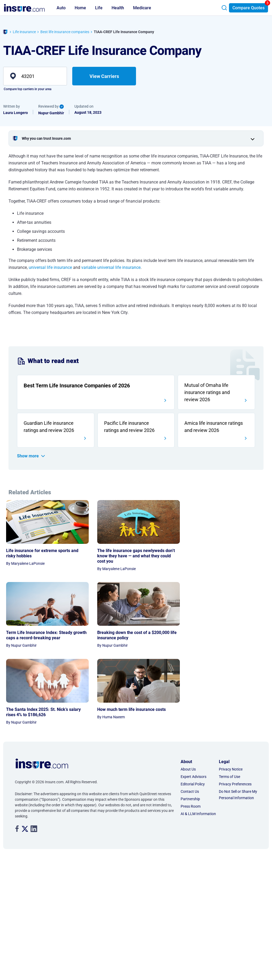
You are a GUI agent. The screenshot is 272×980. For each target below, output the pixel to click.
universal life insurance (50, 267)
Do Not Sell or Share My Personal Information (238, 645)
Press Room (191, 657)
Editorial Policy (193, 635)
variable (89, 267)
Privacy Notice (231, 620)
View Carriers (104, 76)
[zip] (35, 76)
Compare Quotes (248, 8)
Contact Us (190, 642)
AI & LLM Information (198, 664)
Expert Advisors (194, 627)
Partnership (190, 650)
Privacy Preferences (235, 635)
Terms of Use (229, 627)
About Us (188, 620)
